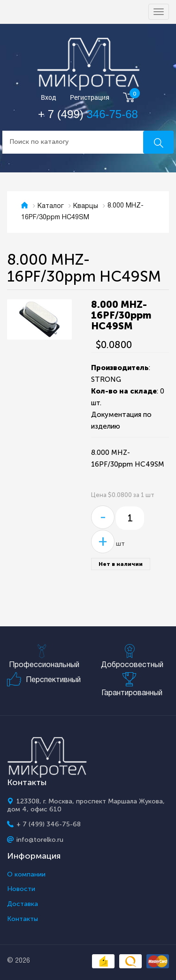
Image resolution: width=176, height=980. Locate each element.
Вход (49, 98)
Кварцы (86, 206)
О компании (26, 875)
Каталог (51, 206)
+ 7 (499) (88, 114)
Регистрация (90, 98)
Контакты (23, 919)
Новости (21, 889)
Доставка (23, 904)
